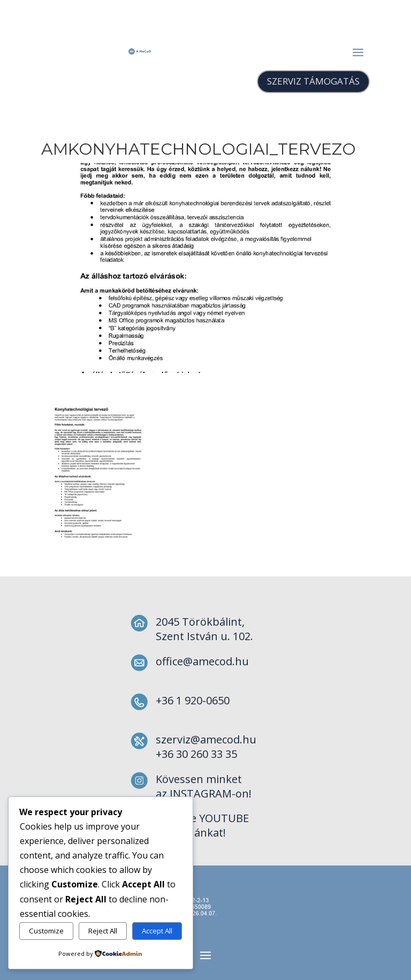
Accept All (157, 931)
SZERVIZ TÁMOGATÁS (313, 81)
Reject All (103, 931)
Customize (46, 931)
